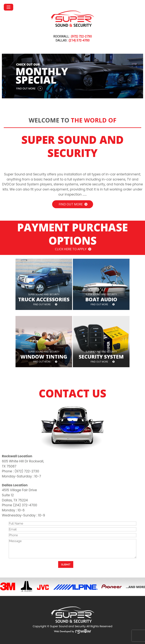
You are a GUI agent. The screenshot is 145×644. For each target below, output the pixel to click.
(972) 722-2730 (81, 36)
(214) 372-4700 (79, 40)
